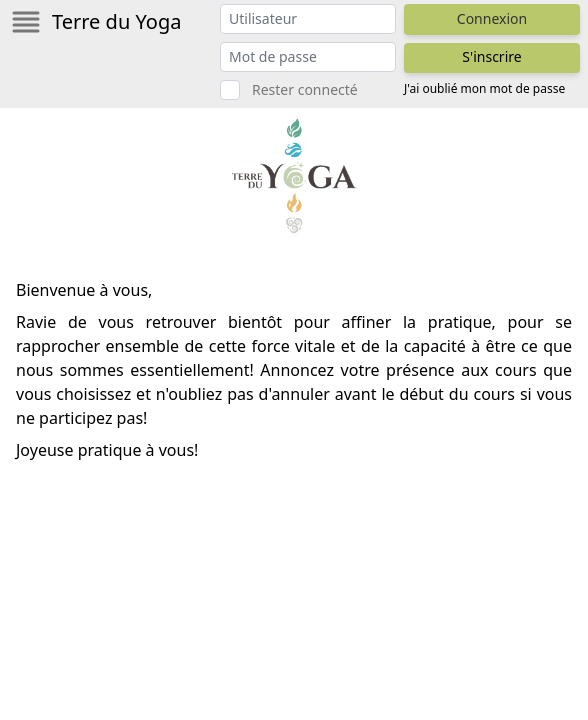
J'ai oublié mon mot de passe (484, 89)
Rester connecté (305, 89)
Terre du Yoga (116, 21)
